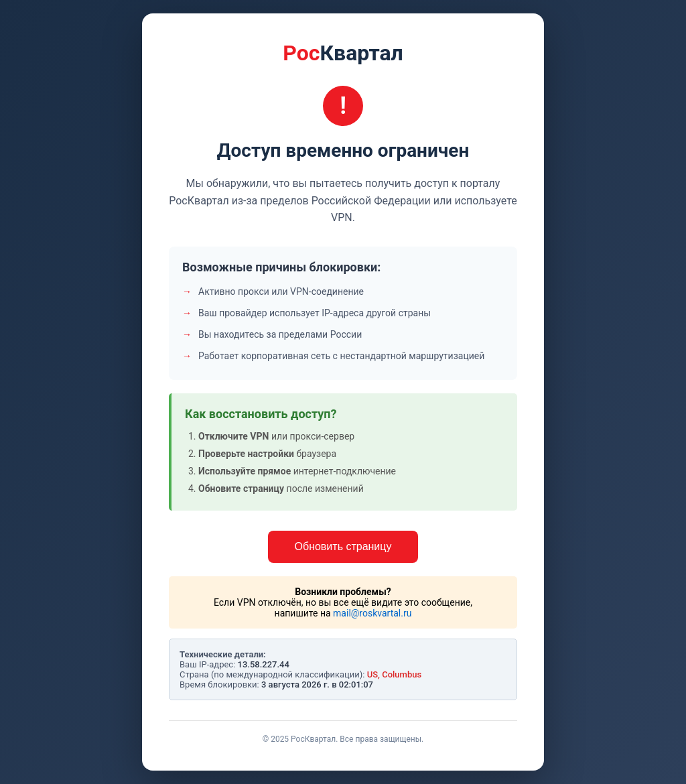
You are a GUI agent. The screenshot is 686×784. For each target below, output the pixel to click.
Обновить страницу (343, 546)
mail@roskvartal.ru (372, 613)
